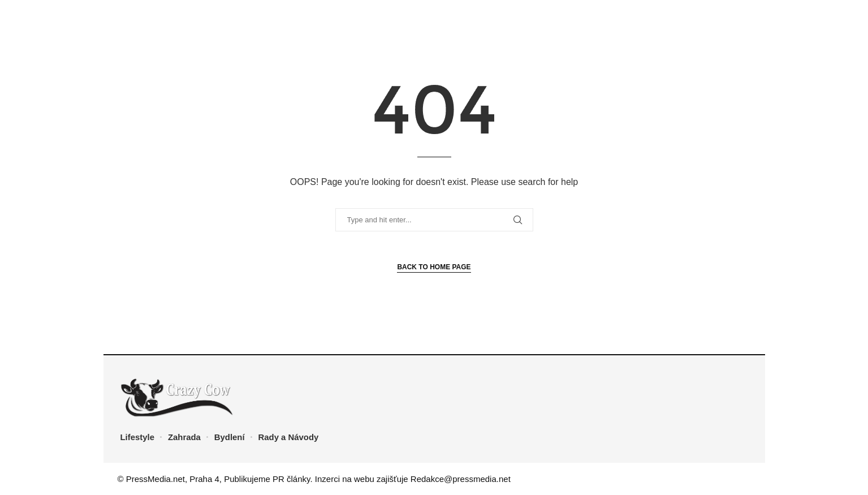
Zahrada (184, 437)
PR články (291, 479)
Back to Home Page (434, 267)
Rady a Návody (290, 437)
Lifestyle (138, 437)
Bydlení (230, 437)
